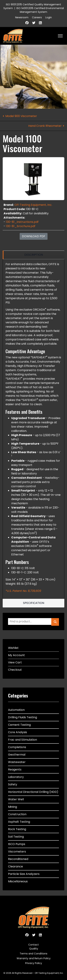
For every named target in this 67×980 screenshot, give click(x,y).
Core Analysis (18, 732)
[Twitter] (34, 23)
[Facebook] (27, 23)
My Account (16, 655)
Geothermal (17, 755)
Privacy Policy (34, 963)
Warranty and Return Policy (34, 958)
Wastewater (17, 762)
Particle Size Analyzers (24, 874)
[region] (33, 255)
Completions (17, 747)
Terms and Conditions (33, 954)
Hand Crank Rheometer (45, 126)
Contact (33, 945)
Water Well (16, 799)
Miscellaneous (18, 881)
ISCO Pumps (17, 844)
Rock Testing (17, 829)
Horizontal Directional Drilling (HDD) (33, 792)
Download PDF (34, 236)
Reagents (15, 769)
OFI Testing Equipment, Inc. (33, 205)
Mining (13, 807)
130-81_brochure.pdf (21, 226)
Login (49, 17)
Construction (17, 814)
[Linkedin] (40, 23)
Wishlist (13, 648)
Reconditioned (18, 859)
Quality (34, 949)
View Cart (15, 662)
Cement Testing (19, 725)
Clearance (15, 866)
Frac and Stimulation (23, 740)
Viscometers (17, 852)
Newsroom (22, 17)
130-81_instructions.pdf (22, 222)
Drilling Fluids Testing (23, 717)
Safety (13, 784)
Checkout (15, 670)
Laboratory (16, 777)
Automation (16, 710)
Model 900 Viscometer (21, 116)
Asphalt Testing (19, 822)
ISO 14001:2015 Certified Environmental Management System (40, 10)
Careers (37, 17)
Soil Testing (16, 837)
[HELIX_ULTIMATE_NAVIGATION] (60, 36)
